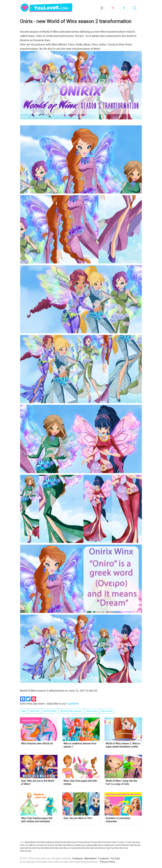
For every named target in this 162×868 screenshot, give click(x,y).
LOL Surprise (38, 845)
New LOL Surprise (71, 848)
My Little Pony (35, 848)
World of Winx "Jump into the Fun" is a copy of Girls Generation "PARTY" (121, 782)
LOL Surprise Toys (51, 845)
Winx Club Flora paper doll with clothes (80, 782)
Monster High (128, 845)
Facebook (124, 8)
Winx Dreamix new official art (37, 744)
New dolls (59, 848)
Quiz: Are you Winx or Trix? (78, 818)
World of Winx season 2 (71, 711)
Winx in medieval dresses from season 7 (80, 745)
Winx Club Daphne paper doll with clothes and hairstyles (37, 820)
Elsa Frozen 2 (112, 842)
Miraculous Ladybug (85, 845)
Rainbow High (104, 848)
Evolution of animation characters (118, 820)
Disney (57, 842)
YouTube (115, 858)
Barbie (27, 842)
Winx (24, 711)
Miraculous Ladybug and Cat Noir (108, 845)
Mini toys (63, 845)
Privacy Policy (108, 862)
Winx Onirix (107, 711)
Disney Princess (77, 842)
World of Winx (50, 711)
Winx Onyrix (92, 711)
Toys (113, 848)
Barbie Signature (47, 842)
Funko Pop (131, 842)
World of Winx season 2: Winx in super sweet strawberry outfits (123, 745)
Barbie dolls (35, 842)
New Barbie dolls (48, 848)
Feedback (77, 858)
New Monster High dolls (88, 848)
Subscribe (113, 8)
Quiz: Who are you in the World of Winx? (38, 782)
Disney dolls (65, 842)
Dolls (104, 842)
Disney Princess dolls (93, 842)
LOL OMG (29, 845)
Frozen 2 (122, 842)
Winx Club (35, 711)
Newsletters (90, 858)
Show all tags (25, 851)
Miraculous (72, 845)
